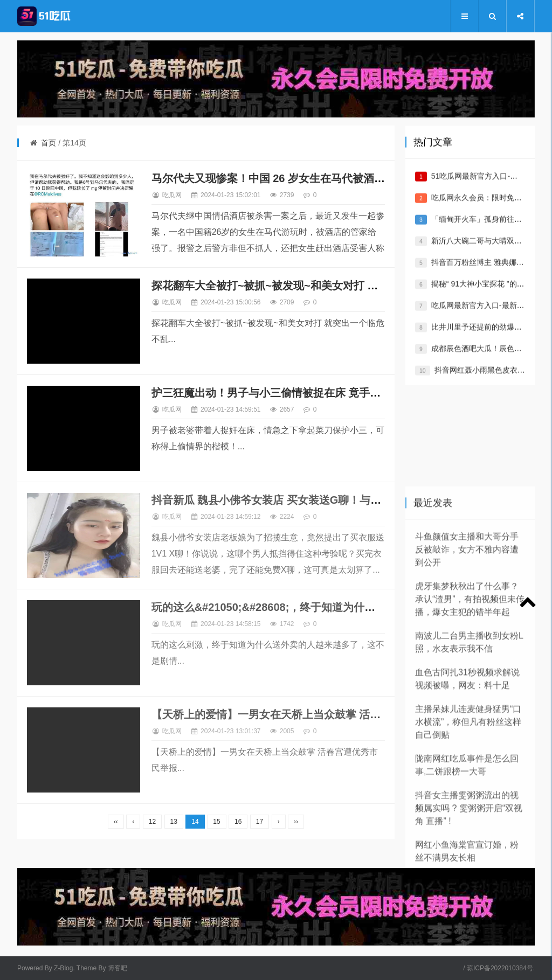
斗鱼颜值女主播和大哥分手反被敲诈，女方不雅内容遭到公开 (467, 698)
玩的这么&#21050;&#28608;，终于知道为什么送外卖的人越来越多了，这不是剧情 (350, 607)
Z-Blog (63, 968)
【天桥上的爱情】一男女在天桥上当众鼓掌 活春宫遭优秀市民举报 (309, 714)
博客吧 (118, 968)
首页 (49, 143)
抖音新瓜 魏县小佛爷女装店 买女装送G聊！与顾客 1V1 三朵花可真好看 (322, 500)
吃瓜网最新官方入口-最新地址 (482, 317)
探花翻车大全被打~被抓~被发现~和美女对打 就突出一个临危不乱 (308, 286)
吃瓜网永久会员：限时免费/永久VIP (491, 209)
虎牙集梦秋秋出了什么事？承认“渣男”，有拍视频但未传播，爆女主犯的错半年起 (470, 748)
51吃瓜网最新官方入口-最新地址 (486, 187)
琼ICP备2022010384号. (501, 968)
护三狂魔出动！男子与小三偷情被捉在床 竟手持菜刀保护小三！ (304, 393)
